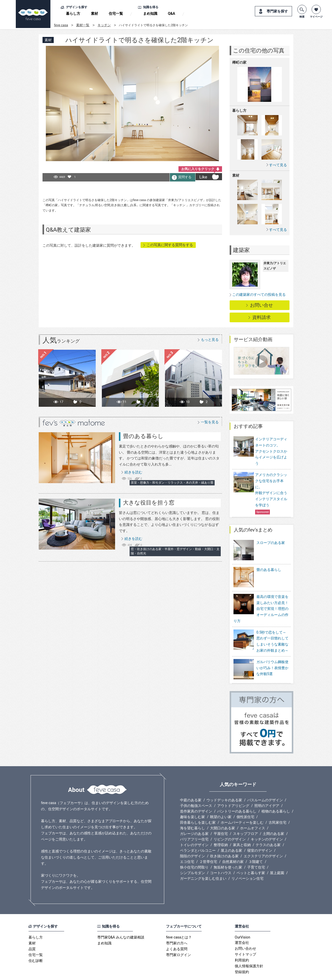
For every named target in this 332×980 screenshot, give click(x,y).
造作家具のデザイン (196, 795)
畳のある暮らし (143, 436)
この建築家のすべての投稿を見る (259, 295)
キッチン (104, 25)
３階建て (256, 845)
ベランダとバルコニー (198, 834)
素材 (94, 13)
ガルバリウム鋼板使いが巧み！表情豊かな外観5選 (272, 655)
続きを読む (133, 472)
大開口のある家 (223, 811)
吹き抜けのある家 (224, 839)
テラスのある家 (268, 828)
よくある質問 (177, 932)
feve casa (61, 25)
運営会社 (242, 926)
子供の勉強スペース (196, 789)
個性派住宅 (245, 800)
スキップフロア (245, 817)
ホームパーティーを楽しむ (242, 806)
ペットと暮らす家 (251, 856)
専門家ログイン (178, 938)
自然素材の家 (233, 845)
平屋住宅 (221, 817)
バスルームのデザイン (265, 783)
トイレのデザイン (194, 828)
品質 (32, 932)
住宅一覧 (116, 13)
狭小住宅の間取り (194, 851)
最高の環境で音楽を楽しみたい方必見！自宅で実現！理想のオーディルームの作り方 (261, 596)
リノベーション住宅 (247, 862)
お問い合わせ (245, 932)
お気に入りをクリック (198, 169)
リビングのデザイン (230, 823)
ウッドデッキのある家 (224, 783)
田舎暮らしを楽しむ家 (198, 806)
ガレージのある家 (194, 817)
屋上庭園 (277, 856)
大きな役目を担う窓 (149, 503)
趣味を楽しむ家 (192, 800)
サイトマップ (245, 938)
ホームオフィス (253, 811)
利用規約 (242, 944)
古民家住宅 (278, 806)
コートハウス (221, 856)
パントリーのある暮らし (237, 795)
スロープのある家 (271, 543)
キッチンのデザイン (267, 823)
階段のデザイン (192, 839)
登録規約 (242, 955)
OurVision (243, 921)
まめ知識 (150, 13)
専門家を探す (277, 11)
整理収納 (221, 828)
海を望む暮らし (192, 811)
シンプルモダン (192, 856)
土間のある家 (273, 817)
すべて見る (278, 165)
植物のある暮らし (276, 795)
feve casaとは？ (179, 921)
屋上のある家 (231, 834)
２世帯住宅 (208, 845)
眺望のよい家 (221, 800)
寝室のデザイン (260, 834)
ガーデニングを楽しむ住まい (203, 862)
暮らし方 (73, 13)
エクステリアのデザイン (263, 839)
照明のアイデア (267, 789)
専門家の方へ (177, 927)
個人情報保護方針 (249, 949)
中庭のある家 (191, 783)
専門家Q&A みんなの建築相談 (121, 921)
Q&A (172, 13)
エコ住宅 (187, 845)
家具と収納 (242, 828)
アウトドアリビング (233, 789)
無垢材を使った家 (228, 851)
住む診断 (36, 944)
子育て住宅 (256, 851)
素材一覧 (83, 25)
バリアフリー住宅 (194, 823)
